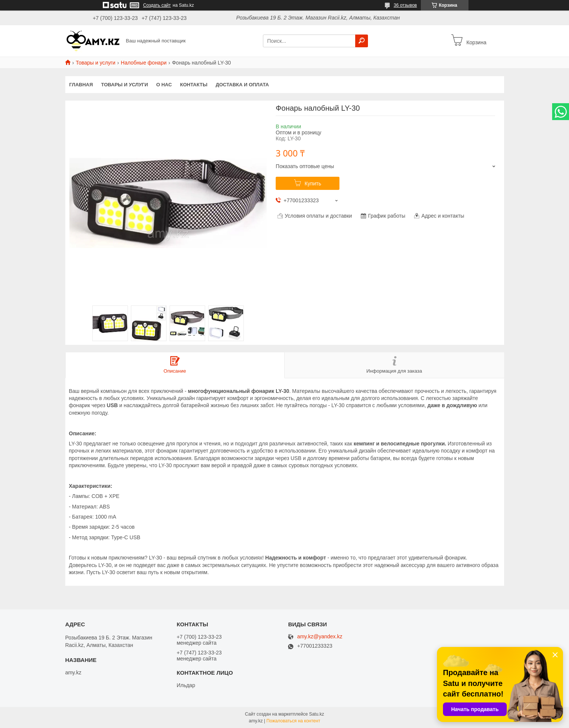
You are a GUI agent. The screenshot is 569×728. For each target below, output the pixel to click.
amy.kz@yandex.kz (320, 637)
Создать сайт (157, 5)
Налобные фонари (144, 63)
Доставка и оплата (242, 85)
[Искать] (362, 41)
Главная (81, 85)
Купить (313, 184)
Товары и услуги (96, 63)
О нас (164, 85)
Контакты (194, 85)
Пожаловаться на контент (293, 721)
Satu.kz (317, 714)
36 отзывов (405, 5)
